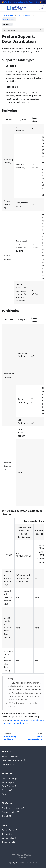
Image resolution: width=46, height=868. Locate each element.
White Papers (9, 782)
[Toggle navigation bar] (4, 8)
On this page (9, 30)
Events (6, 794)
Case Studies (9, 786)
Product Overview (11, 756)
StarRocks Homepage (13, 808)
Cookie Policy (9, 838)
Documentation (10, 812)
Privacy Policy (9, 830)
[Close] (44, 2)
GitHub (6, 816)
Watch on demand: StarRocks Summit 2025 (22, 2)
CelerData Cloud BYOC (13, 760)
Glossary (7, 790)
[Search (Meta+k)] (42, 8)
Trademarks (9, 842)
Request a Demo (11, 764)
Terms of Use (9, 834)
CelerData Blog (10, 778)
